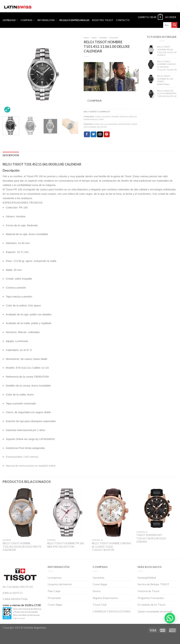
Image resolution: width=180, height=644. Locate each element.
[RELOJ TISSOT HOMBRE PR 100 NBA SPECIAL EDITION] (68, 513)
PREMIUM (124, 117)
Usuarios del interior (60, 584)
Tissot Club (100, 604)
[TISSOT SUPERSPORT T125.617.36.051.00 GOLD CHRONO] (157, 509)
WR (98, 127)
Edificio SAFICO (13, 593)
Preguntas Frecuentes (151, 598)
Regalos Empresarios (105, 598)
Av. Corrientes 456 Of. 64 (18, 587)
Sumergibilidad (147, 577)
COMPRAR (94, 101)
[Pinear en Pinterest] (107, 134)
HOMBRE (103, 38)
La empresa (54, 577)
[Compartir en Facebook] (87, 134)
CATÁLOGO (10, 20)
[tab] (11, 155)
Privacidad (54, 598)
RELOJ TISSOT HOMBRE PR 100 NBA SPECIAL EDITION (65, 545)
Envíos (97, 591)
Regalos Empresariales (74, 20)
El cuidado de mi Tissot (152, 604)
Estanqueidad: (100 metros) (22, 457)
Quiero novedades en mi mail (155, 611)
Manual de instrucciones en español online (31, 466)
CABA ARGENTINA (15, 599)
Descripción (11, 155)
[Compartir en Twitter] (94, 134)
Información (47, 20)
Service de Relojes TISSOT (154, 584)
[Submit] (174, 25)
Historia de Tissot (149, 591)
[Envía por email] (100, 134)
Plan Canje (54, 591)
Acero (96, 124)
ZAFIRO (104, 127)
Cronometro (124, 124)
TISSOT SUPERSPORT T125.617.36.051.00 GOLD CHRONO (151, 538)
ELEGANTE (114, 38)
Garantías (99, 577)
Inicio (86, 38)
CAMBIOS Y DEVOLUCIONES (112, 611)
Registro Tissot (103, 20)
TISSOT (94, 38)
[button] (170, 618)
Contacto (123, 20)
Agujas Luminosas (109, 124)
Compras (28, 20)
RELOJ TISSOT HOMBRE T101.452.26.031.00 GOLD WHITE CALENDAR (22, 547)
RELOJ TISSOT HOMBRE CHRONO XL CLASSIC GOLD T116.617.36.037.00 (112, 547)
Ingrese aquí (19, 618)
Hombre (92, 127)
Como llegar (55, 604)
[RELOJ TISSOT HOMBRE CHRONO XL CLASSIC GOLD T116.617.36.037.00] (112, 513)
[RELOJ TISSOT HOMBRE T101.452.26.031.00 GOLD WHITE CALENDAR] (23, 513)
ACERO (98, 117)
